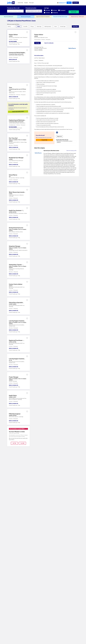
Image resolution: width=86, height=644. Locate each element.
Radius (19, 26)
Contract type (63, 26)
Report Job (59, 136)
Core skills (25, 26)
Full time (54, 10)
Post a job (31, 3)
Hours (56, 26)
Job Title (14, 443)
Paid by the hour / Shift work (77, 17)
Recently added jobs (9, 17)
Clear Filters (75, 26)
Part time (47, 10)
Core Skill (22, 443)
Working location (48, 26)
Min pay (32, 26)
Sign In (69, 3)
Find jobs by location (31, 8)
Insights (26, 3)
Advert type (39, 26)
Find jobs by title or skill (13, 8)
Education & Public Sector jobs (60, 17)
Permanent (62, 10)
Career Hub (20, 3)
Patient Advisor (39, 35)
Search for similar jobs (49, 43)
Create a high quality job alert (19, 112)
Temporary (55, 13)
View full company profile (71, 151)
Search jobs (74, 12)
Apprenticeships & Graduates (43, 17)
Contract (47, 13)
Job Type (46, 8)
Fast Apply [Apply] (37, 43)
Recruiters (76, 3)
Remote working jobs (26, 17)
